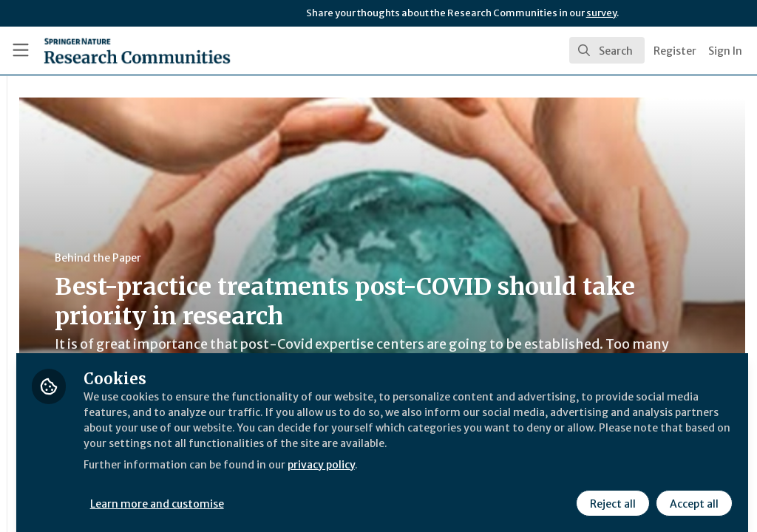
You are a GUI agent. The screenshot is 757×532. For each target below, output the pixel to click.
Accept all (692, 493)
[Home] (111, 50)
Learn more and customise (340, 493)
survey (601, 13)
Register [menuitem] (675, 51)
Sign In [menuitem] (725, 51)
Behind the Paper (280, 258)
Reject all (611, 493)
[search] (607, 50)
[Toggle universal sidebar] (21, 50)
